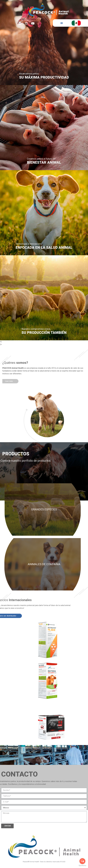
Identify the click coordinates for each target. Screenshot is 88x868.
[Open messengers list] (82, 861)
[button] (62, 23)
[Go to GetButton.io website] (82, 866)
